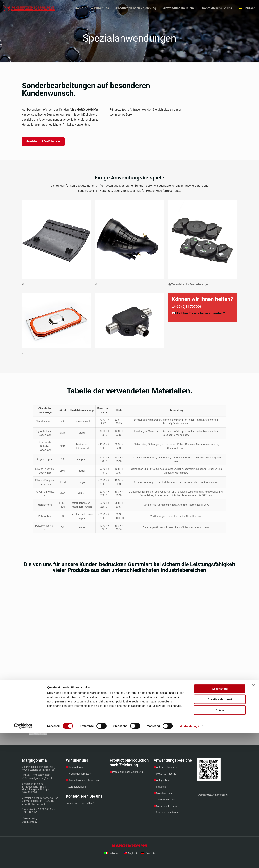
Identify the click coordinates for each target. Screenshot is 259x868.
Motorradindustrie (166, 774)
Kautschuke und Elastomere (84, 780)
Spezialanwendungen (168, 813)
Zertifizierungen (77, 787)
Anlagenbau (163, 780)
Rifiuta (220, 845)
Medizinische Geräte (168, 806)
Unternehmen (76, 767)
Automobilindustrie (167, 767)
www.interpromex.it (217, 795)
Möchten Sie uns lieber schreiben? (200, 313)
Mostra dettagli (189, 861)
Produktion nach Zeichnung (128, 772)
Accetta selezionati (220, 834)
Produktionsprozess (79, 774)
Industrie (161, 787)
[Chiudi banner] (253, 820)
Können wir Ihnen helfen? (80, 803)
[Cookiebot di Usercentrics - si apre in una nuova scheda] (23, 861)
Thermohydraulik (165, 800)
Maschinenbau (164, 793)
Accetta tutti (220, 823)
